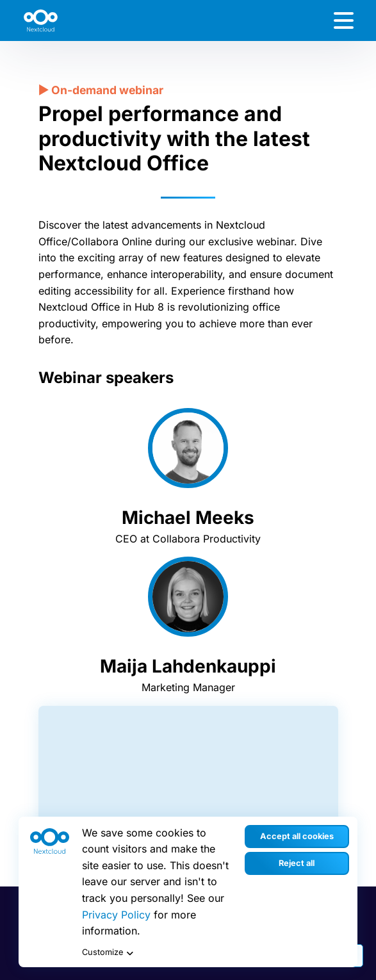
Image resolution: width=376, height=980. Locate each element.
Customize (109, 953)
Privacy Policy (116, 915)
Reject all (297, 863)
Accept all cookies (297, 836)
